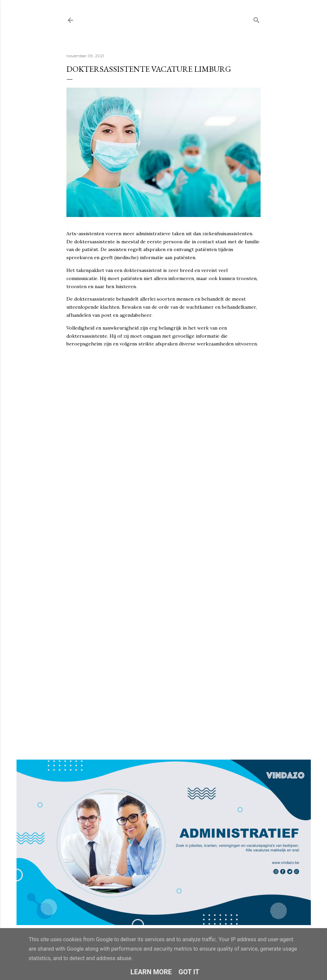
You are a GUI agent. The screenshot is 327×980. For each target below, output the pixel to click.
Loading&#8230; (163, 534)
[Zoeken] (257, 19)
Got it (189, 972)
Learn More (151, 972)
